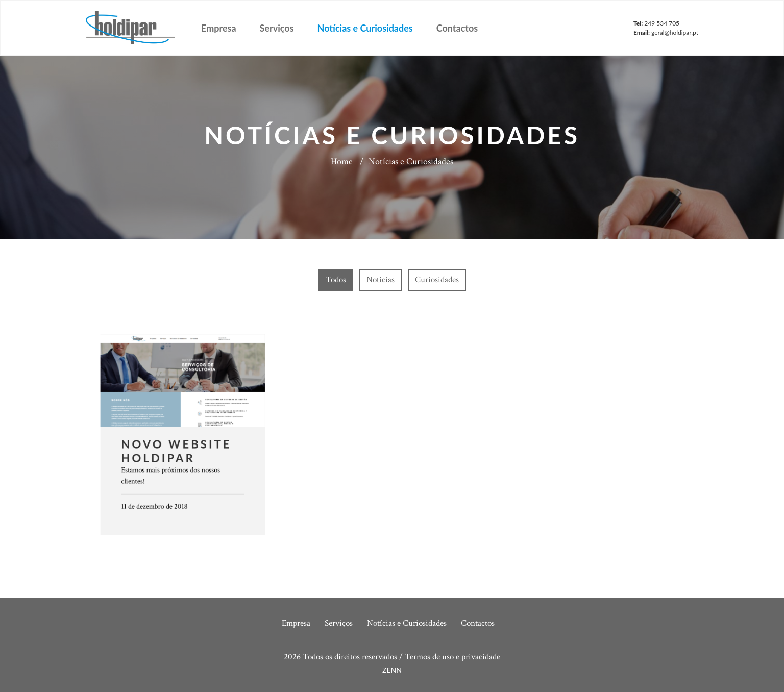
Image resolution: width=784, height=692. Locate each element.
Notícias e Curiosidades (365, 28)
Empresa (219, 28)
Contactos (457, 28)
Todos (336, 280)
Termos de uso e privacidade (452, 657)
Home (342, 162)
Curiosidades (437, 280)
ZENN (392, 670)
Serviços (277, 28)
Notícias (381, 280)
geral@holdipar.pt (675, 32)
